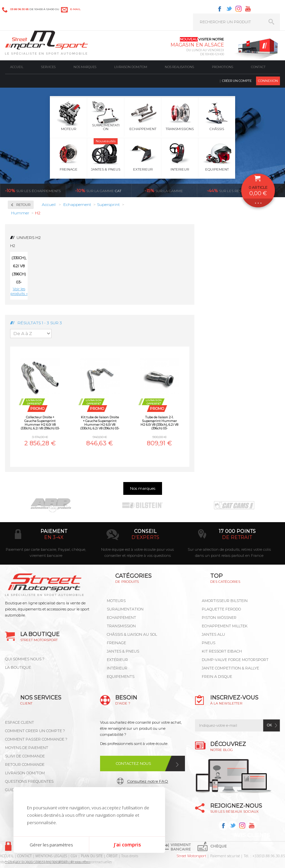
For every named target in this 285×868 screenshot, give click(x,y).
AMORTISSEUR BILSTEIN (225, 601)
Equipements (121, 677)
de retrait (237, 537)
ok (270, 725)
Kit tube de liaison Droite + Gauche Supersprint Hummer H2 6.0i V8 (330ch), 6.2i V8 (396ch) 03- (100, 423)
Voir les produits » (19, 291)
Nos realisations (179, 67)
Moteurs (116, 601)
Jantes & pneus (123, 651)
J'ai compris (127, 845)
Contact (258, 67)
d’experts (145, 537)
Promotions (223, 67)
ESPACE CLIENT (20, 722)
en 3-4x (54, 537)
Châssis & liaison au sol (132, 634)
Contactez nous (133, 764)
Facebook (220, 9)
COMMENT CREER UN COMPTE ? (35, 731)
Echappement (121, 618)
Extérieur (117, 660)
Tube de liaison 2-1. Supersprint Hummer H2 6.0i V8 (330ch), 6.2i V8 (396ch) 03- (159, 423)
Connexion (268, 81)
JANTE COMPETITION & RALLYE (230, 668)
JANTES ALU (213, 634)
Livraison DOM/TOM (131, 67)
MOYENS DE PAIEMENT (27, 748)
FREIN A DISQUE (217, 677)
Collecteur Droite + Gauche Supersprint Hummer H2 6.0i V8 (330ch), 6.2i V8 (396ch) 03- (40, 423)
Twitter (229, 9)
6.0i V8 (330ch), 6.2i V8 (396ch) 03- (19, 266)
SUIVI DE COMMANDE (25, 756)
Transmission (121, 626)
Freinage (116, 643)
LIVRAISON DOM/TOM (25, 773)
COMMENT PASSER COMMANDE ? (36, 739)
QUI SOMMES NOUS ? (25, 659)
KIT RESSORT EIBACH (222, 651)
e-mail (75, 9)
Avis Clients (252, 835)
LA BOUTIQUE (18, 667)
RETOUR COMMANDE (25, 765)
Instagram (239, 9)
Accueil (17, 67)
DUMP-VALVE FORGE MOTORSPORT (235, 660)
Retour (23, 205)
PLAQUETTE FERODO (221, 609)
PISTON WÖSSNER (219, 618)
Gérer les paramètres (51, 845)
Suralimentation (125, 609)
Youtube (248, 9)
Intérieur (117, 668)
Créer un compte (237, 81)
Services (48, 67)
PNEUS (209, 643)
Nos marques (85, 67)
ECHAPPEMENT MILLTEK (225, 626)
